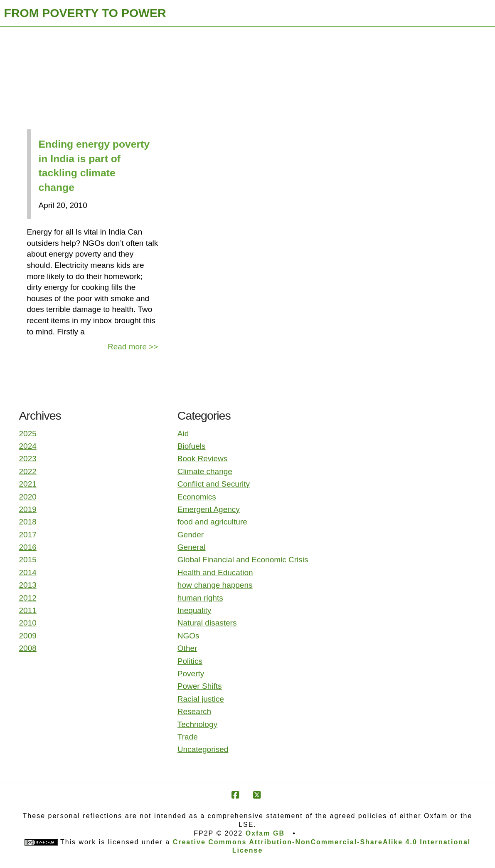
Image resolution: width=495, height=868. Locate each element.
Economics (197, 497)
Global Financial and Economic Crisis (243, 560)
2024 (28, 446)
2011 (28, 610)
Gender (191, 535)
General (192, 547)
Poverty (191, 674)
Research (194, 711)
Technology (197, 724)
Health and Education (215, 572)
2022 (28, 471)
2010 (28, 623)
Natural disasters (207, 623)
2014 (28, 572)
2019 (28, 509)
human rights (200, 598)
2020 (28, 497)
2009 (28, 636)
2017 (28, 535)
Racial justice (201, 699)
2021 (28, 484)
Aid (183, 434)
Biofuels (192, 446)
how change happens (215, 585)
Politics (190, 661)
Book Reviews (202, 459)
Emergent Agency (209, 509)
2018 (28, 522)
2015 (28, 560)
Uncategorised (203, 749)
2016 (28, 547)
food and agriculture (212, 522)
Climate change (205, 471)
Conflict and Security (214, 484)
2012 (28, 598)
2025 (28, 434)
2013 (28, 585)
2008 (28, 648)
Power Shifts (200, 686)
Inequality (194, 610)
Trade (188, 737)
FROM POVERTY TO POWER (85, 13)
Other (187, 648)
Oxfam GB (265, 833)
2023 (28, 459)
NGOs (188, 636)
